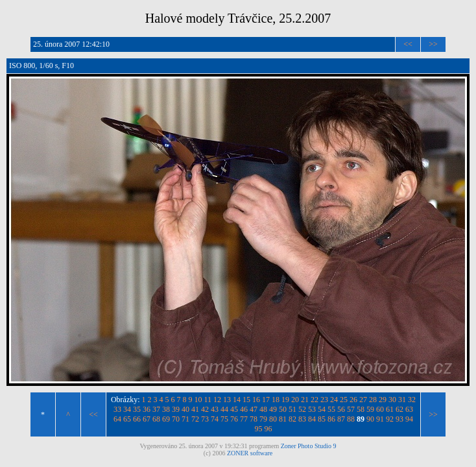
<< (408, 44)
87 (341, 419)
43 (215, 409)
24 (334, 400)
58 (361, 409)
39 (176, 409)
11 (208, 400)
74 (215, 419)
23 (324, 400)
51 (292, 409)
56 (341, 409)
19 (285, 400)
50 (283, 409)
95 (259, 429)
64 (117, 419)
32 (412, 400)
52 (302, 409)
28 (373, 400)
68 (156, 419)
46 (244, 409)
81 (283, 419)
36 (147, 409)
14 (237, 400)
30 (392, 400)
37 (156, 409)
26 (353, 400)
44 (224, 409)
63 (409, 409)
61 (390, 409)
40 (185, 409)
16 (256, 400)
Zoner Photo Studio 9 (309, 446)
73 (205, 419)
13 (227, 400)
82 (292, 419)
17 (266, 400)
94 (409, 419)
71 (185, 419)
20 (295, 400)
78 (254, 419)
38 (166, 409)
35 (137, 409)
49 (273, 409)
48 (263, 409)
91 (380, 419)
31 (402, 400)
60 (380, 409)
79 (263, 419)
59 (370, 409)
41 (195, 409)
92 (390, 419)
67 (147, 419)
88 (351, 419)
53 (312, 409)
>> (433, 44)
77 (244, 419)
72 (195, 419)
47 (254, 409)
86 (331, 419)
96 (268, 429)
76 (234, 419)
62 (399, 409)
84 (312, 419)
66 (137, 419)
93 (399, 419)
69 (166, 419)
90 (370, 419)
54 (322, 409)
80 (273, 419)
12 (217, 400)
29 (383, 400)
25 (344, 400)
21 (305, 400)
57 (351, 409)
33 (117, 409)
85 (322, 419)
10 (198, 400)
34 (127, 409)
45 (234, 409)
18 (276, 400)
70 (176, 419)
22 (315, 400)
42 (205, 409)
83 (302, 419)
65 (127, 419)
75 (224, 419)
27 (363, 400)
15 (246, 400)
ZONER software (250, 453)
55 (331, 409)
